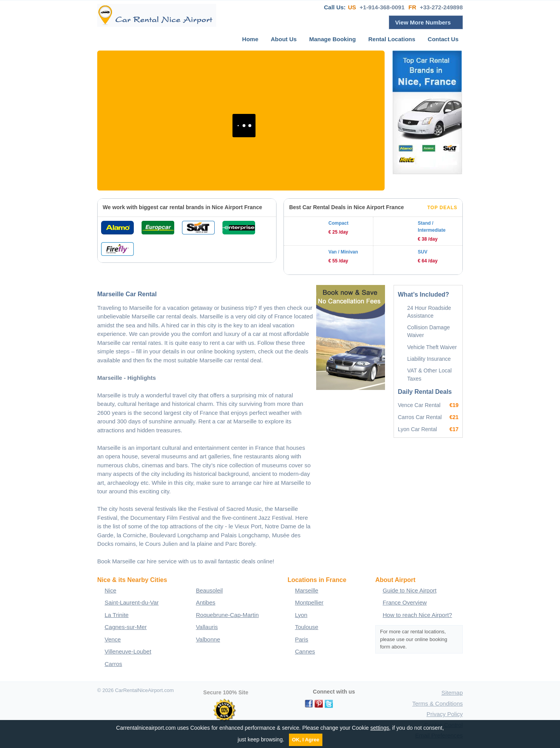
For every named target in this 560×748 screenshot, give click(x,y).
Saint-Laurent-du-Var (132, 602)
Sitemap (452, 693)
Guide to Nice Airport (409, 590)
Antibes (206, 602)
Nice (110, 590)
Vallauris (207, 627)
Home (250, 39)
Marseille (306, 590)
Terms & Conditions (437, 703)
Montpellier (309, 602)
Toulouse (306, 627)
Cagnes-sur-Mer (126, 627)
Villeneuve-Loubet (128, 651)
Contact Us (443, 39)
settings (380, 728)
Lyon (301, 615)
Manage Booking (332, 39)
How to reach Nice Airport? (417, 615)
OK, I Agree (306, 740)
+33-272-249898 (441, 7)
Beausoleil (209, 590)
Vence (113, 639)
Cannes (305, 651)
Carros (113, 664)
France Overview (405, 602)
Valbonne (208, 639)
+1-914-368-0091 (382, 7)
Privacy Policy (445, 714)
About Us (284, 39)
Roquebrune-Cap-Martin (227, 615)
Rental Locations (392, 39)
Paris (301, 639)
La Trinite (117, 615)
